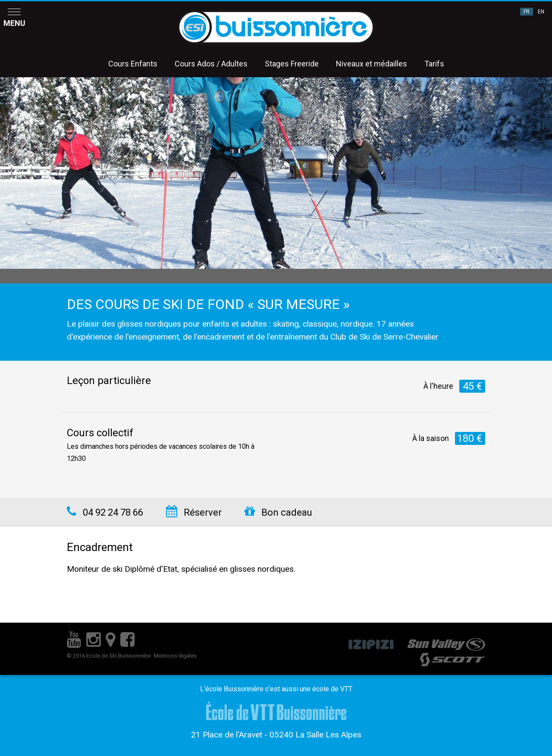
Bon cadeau (278, 512)
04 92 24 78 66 (105, 512)
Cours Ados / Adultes (211, 64)
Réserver (194, 512)
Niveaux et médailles (372, 64)
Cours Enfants (133, 64)
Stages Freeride (292, 64)
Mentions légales (175, 656)
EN (541, 12)
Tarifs (434, 64)
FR (527, 12)
